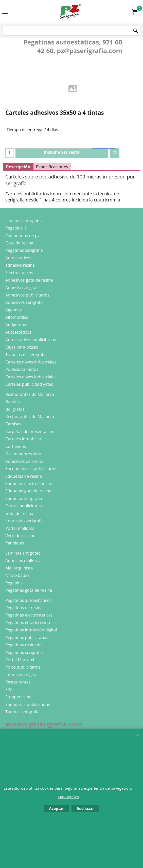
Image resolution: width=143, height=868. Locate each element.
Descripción (18, 167)
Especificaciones (52, 167)
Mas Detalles (68, 797)
